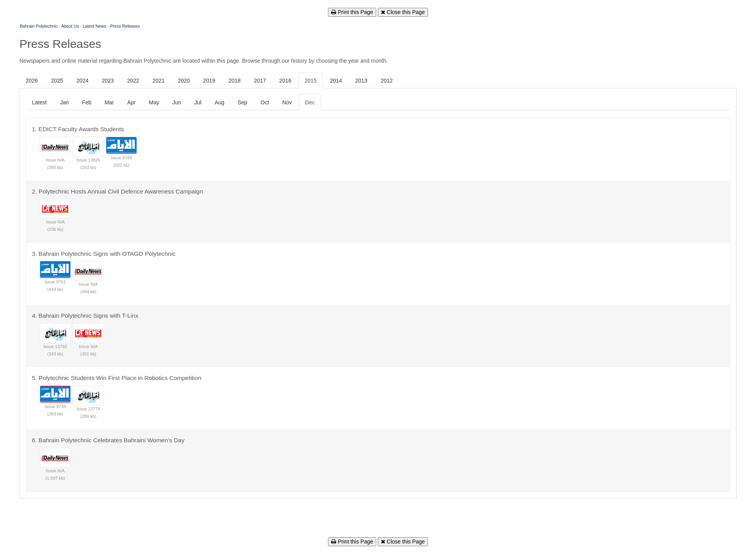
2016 (285, 81)
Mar (109, 102)
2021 (159, 81)
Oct (265, 102)
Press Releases (125, 26)
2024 (82, 81)
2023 (108, 81)
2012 (387, 81)
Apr (132, 102)
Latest (39, 102)
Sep (243, 102)
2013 (361, 81)
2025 (57, 81)
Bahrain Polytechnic (39, 26)
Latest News (94, 26)
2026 (32, 81)
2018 (234, 81)
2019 (209, 81)
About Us (70, 26)
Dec (310, 102)
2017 (260, 81)
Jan (64, 102)
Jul (198, 102)
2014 (336, 81)
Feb (87, 102)
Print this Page (352, 12)
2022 (133, 81)
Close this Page (403, 12)
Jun (177, 102)
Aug (220, 102)
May (154, 102)
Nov (287, 102)
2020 (184, 81)
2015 (311, 81)
